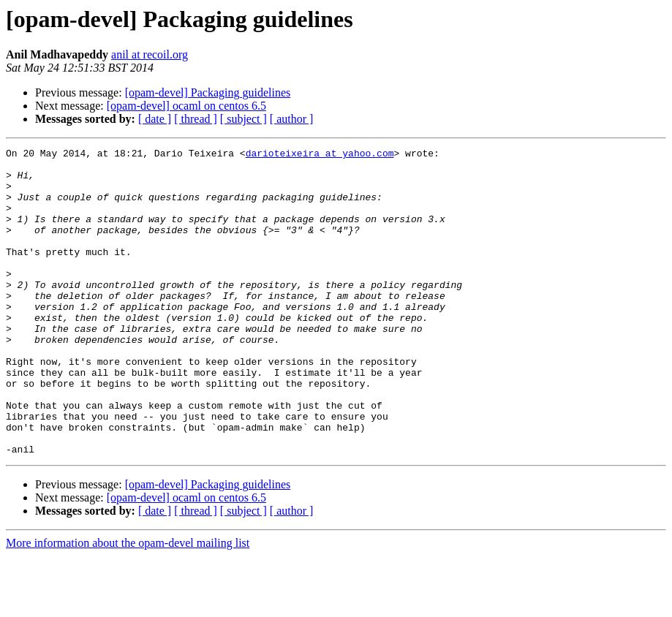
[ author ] (292, 119)
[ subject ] (243, 119)
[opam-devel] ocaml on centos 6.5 (186, 106)
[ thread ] (196, 119)
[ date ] (155, 119)
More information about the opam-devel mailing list (128, 604)
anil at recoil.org (150, 54)
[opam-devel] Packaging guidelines (208, 92)
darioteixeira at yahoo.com (320, 155)
